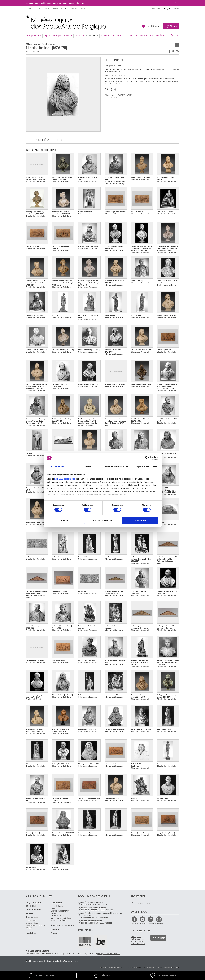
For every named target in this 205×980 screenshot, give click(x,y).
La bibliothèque (57, 906)
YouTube (142, 923)
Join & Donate (153, 26)
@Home (175, 35)
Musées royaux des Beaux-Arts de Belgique (26, 17)
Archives (55, 913)
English (176, 9)
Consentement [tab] (58, 466)
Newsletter (160, 938)
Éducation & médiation (142, 35)
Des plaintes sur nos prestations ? (112, 967)
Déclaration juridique (155, 967)
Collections (92, 35)
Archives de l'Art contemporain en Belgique (62, 917)
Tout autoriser (140, 520)
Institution (117, 35)
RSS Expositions (138, 939)
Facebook (134, 923)
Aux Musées (32, 917)
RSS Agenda (136, 937)
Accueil (29, 9)
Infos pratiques (34, 35)
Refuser (65, 520)
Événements (58, 9)
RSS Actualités (137, 941)
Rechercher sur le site (66, 9)
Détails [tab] (88, 466)
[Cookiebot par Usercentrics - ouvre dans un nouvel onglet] (147, 458)
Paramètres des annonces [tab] (117, 466)
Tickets (173, 26)
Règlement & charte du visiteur (35, 927)
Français (167, 9)
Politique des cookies (172, 967)
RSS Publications (138, 944)
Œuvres (177, 45)
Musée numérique (58, 920)
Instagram (151, 923)
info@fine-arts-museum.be (109, 954)
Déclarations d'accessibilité (135, 967)
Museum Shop (32, 923)
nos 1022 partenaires (65, 479)
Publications (56, 909)
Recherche (162, 35)
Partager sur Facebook (169, 51)
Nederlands (156, 9)
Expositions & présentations (58, 35)
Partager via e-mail (177, 51)
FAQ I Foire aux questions (34, 904)
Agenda (79, 35)
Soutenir (55, 929)
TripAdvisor (159, 923)
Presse (47, 9)
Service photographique (61, 911)
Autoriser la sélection (102, 520)
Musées (105, 35)
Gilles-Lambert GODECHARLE (118, 96)
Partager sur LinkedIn (173, 51)
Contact (38, 9)
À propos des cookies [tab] (147, 466)
